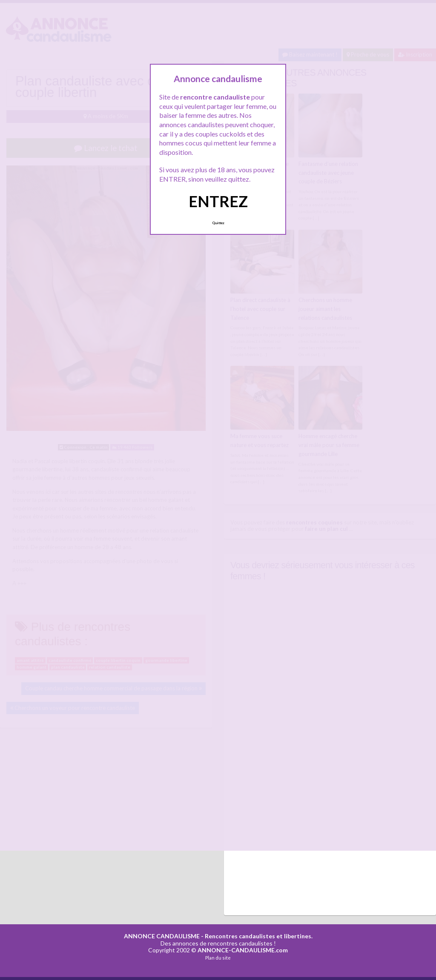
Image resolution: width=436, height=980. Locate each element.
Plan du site (218, 958)
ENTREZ (218, 201)
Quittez (218, 223)
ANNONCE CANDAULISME (162, 936)
